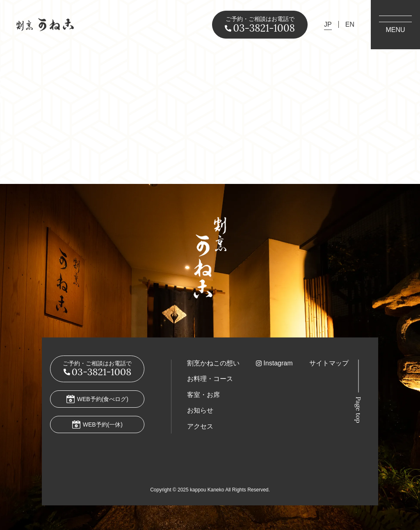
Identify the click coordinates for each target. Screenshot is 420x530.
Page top (358, 410)
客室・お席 (203, 395)
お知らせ (200, 410)
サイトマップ (329, 363)
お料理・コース (210, 379)
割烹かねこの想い (213, 363)
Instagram (278, 363)
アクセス (200, 426)
